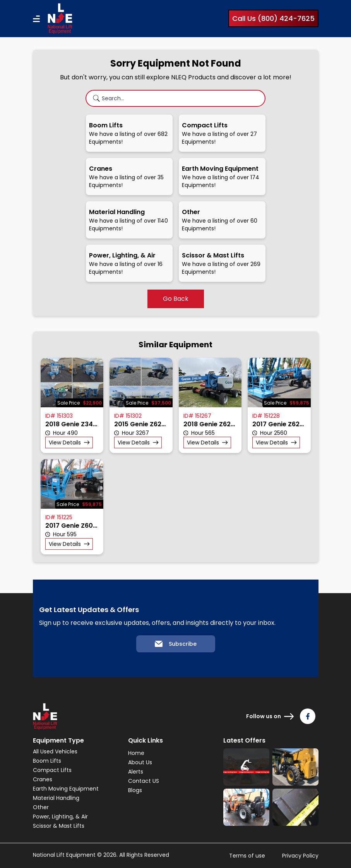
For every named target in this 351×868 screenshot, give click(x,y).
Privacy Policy (300, 856)
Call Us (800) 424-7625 (273, 18)
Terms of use (247, 856)
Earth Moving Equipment (66, 789)
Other (41, 807)
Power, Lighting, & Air (60, 817)
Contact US (144, 781)
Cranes (43, 779)
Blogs (135, 790)
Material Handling (56, 798)
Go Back (176, 299)
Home (136, 753)
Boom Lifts (47, 761)
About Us (140, 762)
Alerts (136, 772)
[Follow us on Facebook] (308, 716)
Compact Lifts (52, 770)
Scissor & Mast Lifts (59, 826)
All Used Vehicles (55, 751)
